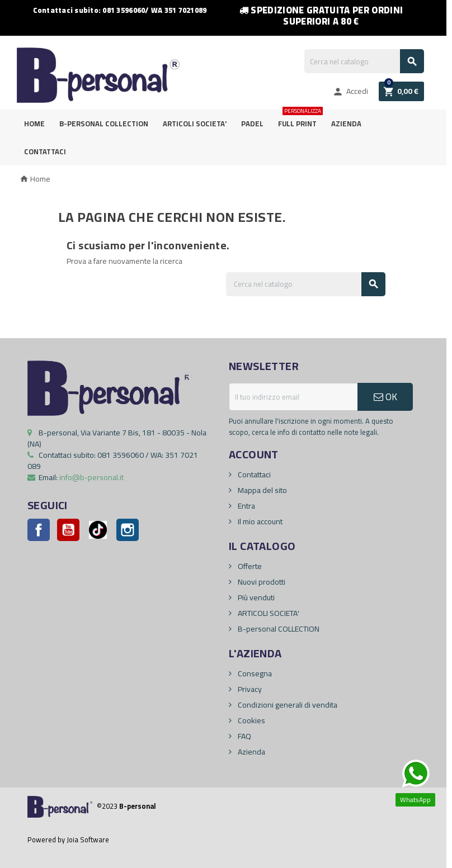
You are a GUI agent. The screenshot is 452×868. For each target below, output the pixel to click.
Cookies (251, 720)
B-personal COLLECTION (278, 629)
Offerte (249, 566)
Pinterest (98, 530)
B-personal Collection (104, 124)
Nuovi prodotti (261, 582)
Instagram (128, 530)
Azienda (346, 124)
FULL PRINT (300, 120)
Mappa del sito (262, 490)
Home (34, 124)
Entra (246, 506)
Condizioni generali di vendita (287, 705)
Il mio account (259, 521)
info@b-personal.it (91, 477)
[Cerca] (364, 61)
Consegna (254, 673)
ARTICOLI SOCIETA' (195, 124)
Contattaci (45, 151)
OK (385, 397)
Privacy (249, 689)
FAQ (244, 736)
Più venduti (255, 597)
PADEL (252, 124)
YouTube (68, 530)
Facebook (39, 530)
